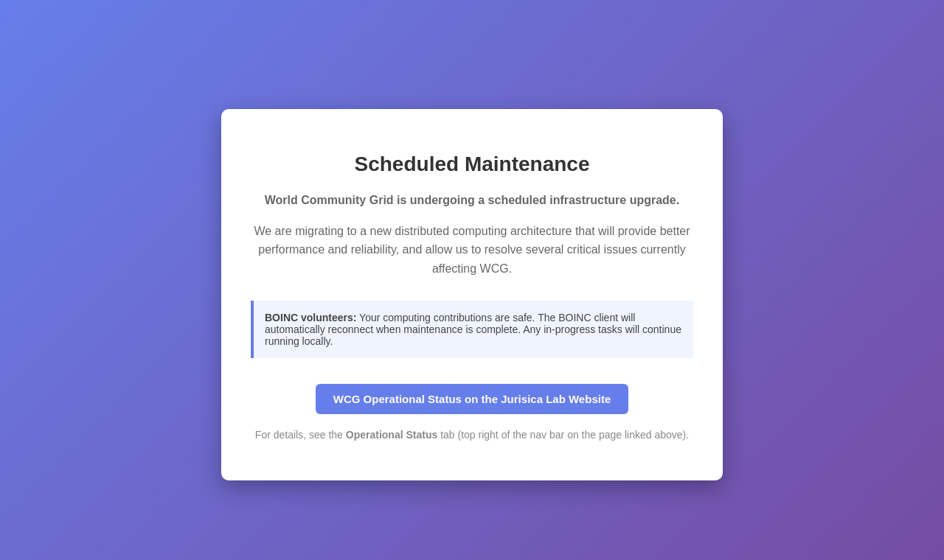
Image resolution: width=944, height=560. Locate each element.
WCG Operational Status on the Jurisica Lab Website (472, 399)
